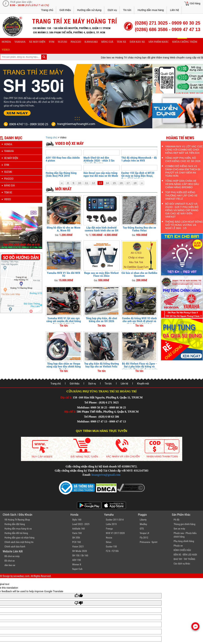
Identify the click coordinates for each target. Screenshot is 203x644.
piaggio (76, 42)
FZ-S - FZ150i (112, 551)
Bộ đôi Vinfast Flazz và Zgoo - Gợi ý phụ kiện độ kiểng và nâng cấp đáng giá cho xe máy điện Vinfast (139, 368)
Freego (109, 529)
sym (52, 42)
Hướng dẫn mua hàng (151, 10)
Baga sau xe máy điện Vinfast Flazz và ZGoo (101, 274)
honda (6, 42)
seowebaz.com (21, 576)
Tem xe (121, 42)
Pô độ (176, 520)
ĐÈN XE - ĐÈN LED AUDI (185, 555)
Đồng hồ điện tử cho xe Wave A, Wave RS (64, 229)
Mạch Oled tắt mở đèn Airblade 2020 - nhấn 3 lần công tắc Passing (99, 161)
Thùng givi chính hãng (184, 524)
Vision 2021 (78, 546)
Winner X (77, 564)
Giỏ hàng (195, 3)
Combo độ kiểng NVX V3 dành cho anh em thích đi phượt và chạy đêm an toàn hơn (139, 321)
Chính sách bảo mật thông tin (19, 542)
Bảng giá (107, 42)
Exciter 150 (111, 546)
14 (107, 183)
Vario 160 (77, 533)
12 (93, 183)
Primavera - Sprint (149, 542)
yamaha (20, 42)
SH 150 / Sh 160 (80, 555)
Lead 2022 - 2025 (81, 524)
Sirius (109, 542)
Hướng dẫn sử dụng (89, 10)
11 (86, 183)
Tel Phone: (91, 402)
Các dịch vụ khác (182, 564)
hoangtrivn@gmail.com (106, 475)
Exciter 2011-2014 (115, 520)
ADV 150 (77, 560)
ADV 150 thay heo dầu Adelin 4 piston (63, 159)
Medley (143, 524)
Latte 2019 (111, 524)
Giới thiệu (65, 10)
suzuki (62, 42)
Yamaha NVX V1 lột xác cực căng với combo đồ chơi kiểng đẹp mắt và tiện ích (64, 321)
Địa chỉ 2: (70, 412)
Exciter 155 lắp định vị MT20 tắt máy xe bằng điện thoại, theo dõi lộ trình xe (138, 176)
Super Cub (77, 569)
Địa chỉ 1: (66, 397)
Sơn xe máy (179, 529)
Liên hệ (174, 10)
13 (100, 183)
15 (114, 183)
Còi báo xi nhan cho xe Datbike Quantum (139, 274)
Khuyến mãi (143, 384)
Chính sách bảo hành (15, 546)
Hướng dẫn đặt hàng (15, 524)
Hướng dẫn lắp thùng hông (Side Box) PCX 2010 (61, 174)
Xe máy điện (37, 42)
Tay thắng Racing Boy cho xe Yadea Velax (139, 229)
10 (80, 183)
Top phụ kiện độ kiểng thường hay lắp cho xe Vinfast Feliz (101, 365)
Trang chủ (47, 10)
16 (121, 183)
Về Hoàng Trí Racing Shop (17, 520)
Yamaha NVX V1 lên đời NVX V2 (64, 274)
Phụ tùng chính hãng (184, 541)
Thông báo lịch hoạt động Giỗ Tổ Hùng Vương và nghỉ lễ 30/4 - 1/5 (184, 225)
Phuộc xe (178, 546)
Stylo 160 (77, 520)
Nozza (109, 538)
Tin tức (127, 10)
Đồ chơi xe (10, 561)
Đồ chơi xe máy (12, 556)
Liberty (143, 520)
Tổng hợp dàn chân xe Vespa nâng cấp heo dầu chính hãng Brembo (64, 366)
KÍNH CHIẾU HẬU (182, 550)
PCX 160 (77, 542)
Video (6, 50)
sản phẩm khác (159, 42)
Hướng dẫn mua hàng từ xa (18, 529)
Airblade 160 (78, 529)
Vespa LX (145, 533)
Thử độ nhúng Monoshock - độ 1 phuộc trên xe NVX (139, 159)
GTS (142, 529)
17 (128, 183)
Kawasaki (91, 42)
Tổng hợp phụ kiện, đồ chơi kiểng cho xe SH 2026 (101, 320)
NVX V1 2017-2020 (115, 533)
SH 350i (76, 538)
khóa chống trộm (185, 42)
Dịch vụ (112, 10)
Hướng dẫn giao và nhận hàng (19, 538)
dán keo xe (137, 42)
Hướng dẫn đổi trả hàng (16, 533)
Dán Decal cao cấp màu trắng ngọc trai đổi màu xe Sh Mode (101, 174)
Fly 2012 (144, 538)
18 (135, 183)
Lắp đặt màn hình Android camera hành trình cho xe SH (101, 229)
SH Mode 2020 (80, 551)
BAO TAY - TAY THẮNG (184, 559)
